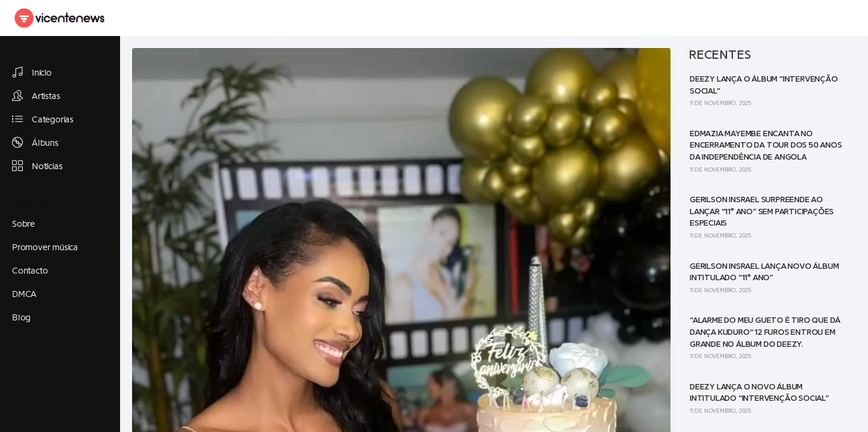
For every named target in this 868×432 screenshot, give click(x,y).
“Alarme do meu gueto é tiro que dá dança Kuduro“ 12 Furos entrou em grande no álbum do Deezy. (765, 332)
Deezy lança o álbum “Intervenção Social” (764, 85)
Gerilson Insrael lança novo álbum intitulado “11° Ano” (764, 272)
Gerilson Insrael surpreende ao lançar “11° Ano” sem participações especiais (762, 211)
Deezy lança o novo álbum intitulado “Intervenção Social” (759, 393)
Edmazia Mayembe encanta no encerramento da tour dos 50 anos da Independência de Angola (766, 145)
